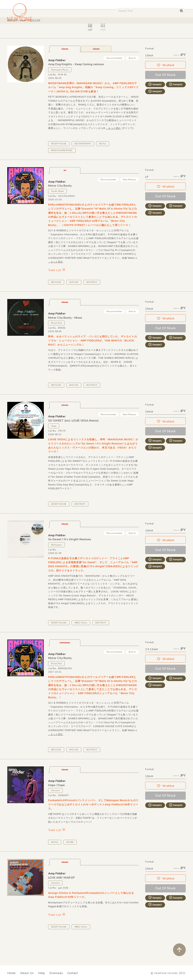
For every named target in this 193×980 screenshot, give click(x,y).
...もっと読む (113, 154)
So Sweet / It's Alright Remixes (70, 565)
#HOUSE (74, 308)
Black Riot (56, 349)
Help (42, 973)
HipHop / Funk (66, 31)
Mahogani (56, 570)
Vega (54, 451)
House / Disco (18, 31)
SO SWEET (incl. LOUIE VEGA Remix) (73, 446)
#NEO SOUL (81, 648)
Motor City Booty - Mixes (65, 343)
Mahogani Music (60, 95)
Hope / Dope (56, 811)
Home (11, 973)
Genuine (55, 816)
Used (144, 31)
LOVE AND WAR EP (61, 903)
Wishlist (166, 91)
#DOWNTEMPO (83, 169)
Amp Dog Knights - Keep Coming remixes (76, 90)
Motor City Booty (60, 211)
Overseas (56, 973)
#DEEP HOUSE (59, 169)
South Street (57, 217)
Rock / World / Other (94, 31)
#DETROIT (92, 308)
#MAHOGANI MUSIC (62, 176)
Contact (73, 973)
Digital (159, 31)
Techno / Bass (42, 31)
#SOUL (103, 169)
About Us (27, 973)
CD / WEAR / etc (124, 31)
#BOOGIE (56, 308)
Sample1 (155, 110)
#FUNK (70, 868)
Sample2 (176, 110)
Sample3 (155, 117)
